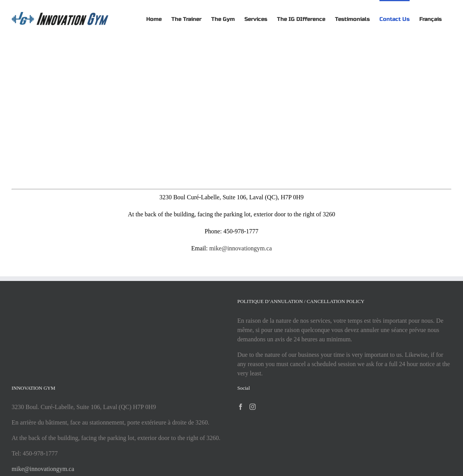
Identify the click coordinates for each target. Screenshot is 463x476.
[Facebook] (241, 407)
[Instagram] (253, 407)
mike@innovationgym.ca (241, 248)
